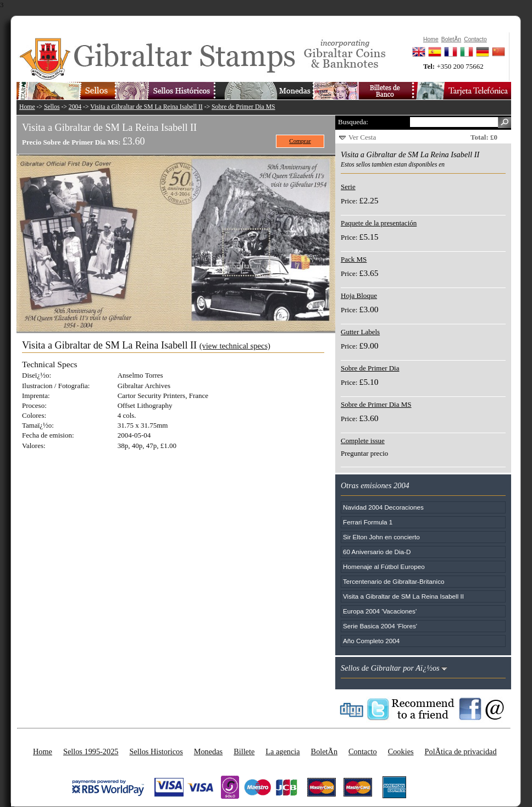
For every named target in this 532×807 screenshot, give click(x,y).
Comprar (300, 141)
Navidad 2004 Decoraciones (383, 507)
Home (27, 107)
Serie (348, 187)
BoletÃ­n (324, 751)
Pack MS (354, 259)
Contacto (363, 751)
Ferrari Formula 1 (368, 522)
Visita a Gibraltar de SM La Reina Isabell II (146, 107)
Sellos (52, 107)
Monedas (208, 751)
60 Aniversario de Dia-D (377, 552)
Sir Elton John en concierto (381, 537)
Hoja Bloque (359, 295)
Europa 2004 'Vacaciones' (380, 611)
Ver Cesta (362, 137)
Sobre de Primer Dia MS (243, 107)
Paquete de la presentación (379, 223)
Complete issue (363, 441)
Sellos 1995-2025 (91, 751)
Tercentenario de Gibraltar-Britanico (394, 581)
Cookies (401, 751)
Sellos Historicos (156, 751)
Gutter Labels (360, 332)
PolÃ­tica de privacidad (461, 751)
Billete (244, 751)
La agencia (282, 751)
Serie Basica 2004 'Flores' (380, 626)
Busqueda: (353, 122)
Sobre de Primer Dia (370, 368)
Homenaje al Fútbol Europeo (384, 566)
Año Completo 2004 (371, 641)
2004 (75, 107)
